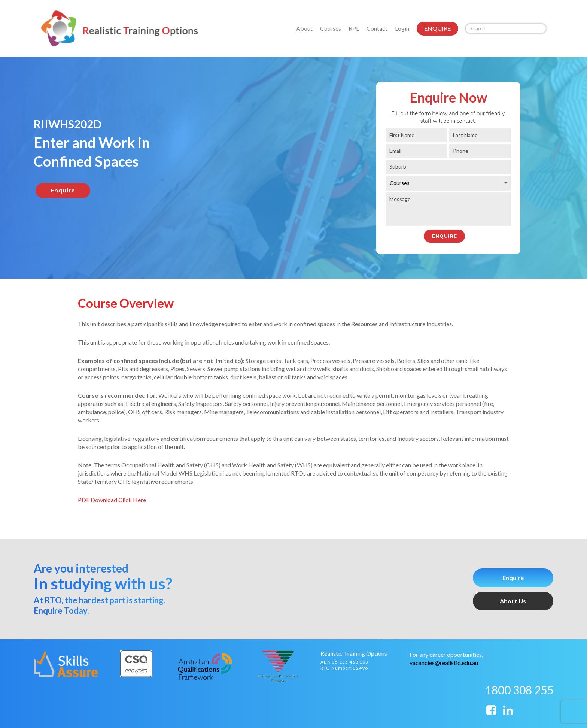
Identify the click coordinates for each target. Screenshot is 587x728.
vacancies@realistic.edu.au (444, 663)
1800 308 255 (519, 690)
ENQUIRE (437, 28)
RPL (354, 28)
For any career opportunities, (446, 654)
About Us (513, 601)
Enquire (513, 578)
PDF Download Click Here (112, 500)
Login (402, 28)
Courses (331, 28)
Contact (377, 28)
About (304, 28)
